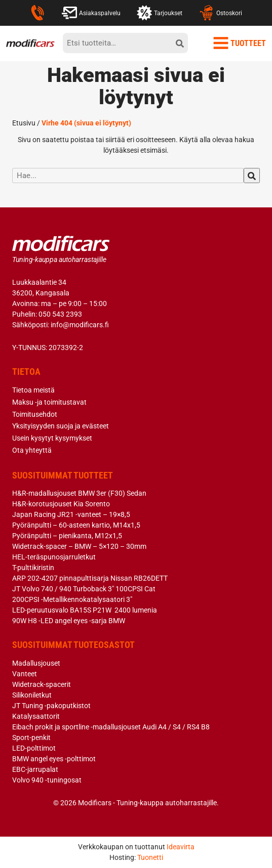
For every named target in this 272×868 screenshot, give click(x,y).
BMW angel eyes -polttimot (54, 759)
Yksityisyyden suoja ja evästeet (61, 426)
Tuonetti (150, 857)
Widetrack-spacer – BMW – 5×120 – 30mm (79, 546)
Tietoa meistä (33, 390)
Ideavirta (181, 847)
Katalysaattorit (36, 716)
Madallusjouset (36, 663)
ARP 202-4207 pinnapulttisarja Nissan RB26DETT (90, 578)
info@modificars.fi (80, 325)
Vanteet (25, 674)
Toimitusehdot (35, 414)
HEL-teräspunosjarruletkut (54, 557)
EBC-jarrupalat (35, 769)
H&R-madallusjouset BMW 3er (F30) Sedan (79, 493)
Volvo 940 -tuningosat (47, 780)
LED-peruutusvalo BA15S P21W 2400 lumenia (85, 610)
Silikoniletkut (32, 695)
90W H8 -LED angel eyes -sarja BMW (69, 621)
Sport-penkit (31, 737)
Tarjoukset (160, 13)
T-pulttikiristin (33, 568)
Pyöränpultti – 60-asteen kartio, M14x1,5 (76, 525)
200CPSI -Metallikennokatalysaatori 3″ (72, 599)
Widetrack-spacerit (42, 684)
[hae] (252, 176)
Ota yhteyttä (32, 450)
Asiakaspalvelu (91, 13)
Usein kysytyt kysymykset (52, 438)
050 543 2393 (60, 314)
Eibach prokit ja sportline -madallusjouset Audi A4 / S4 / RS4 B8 (111, 727)
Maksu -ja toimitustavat (49, 402)
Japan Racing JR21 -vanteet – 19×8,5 (71, 514)
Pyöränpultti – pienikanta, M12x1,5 (67, 536)
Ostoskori (220, 13)
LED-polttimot (34, 748)
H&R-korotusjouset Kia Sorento (61, 504)
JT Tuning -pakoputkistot (51, 706)
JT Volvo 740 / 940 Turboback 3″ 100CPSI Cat (84, 589)
